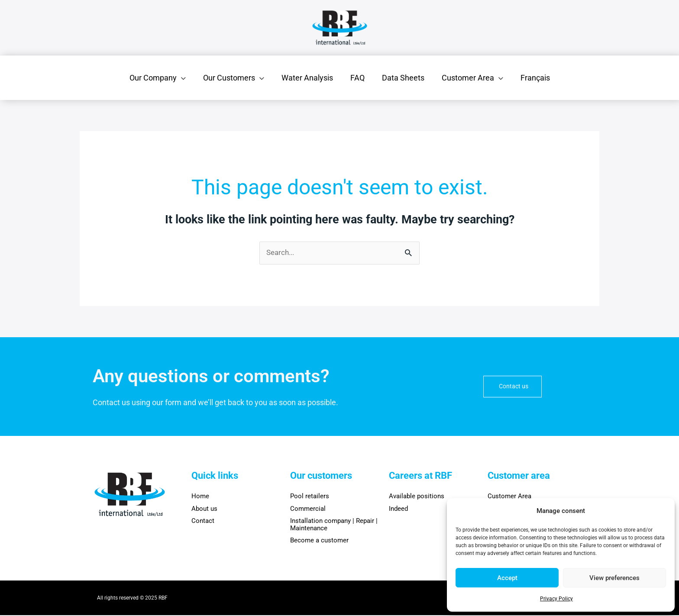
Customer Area (509, 497)
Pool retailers (310, 497)
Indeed (398, 510)
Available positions (417, 497)
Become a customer (319, 541)
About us (204, 510)
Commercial (308, 510)
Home (200, 497)
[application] (186, 78)
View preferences (614, 578)
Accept (507, 578)
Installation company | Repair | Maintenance (334, 525)
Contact (203, 522)
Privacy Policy (556, 599)
